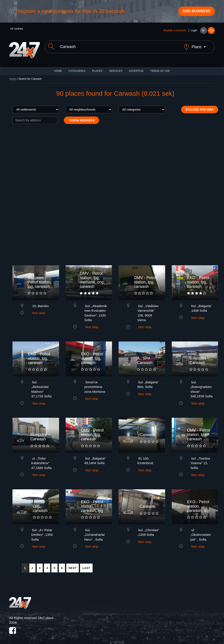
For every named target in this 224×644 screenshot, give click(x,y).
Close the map (200, 106)
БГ (203, 31)
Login (194, 31)
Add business (195, 12)
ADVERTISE (136, 68)
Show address (81, 117)
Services (115, 68)
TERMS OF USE (160, 68)
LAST (86, 565)
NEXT (73, 565)
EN (211, 31)
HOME (58, 68)
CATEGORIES (77, 68)
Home (13, 76)
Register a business (175, 31)
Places (97, 68)
